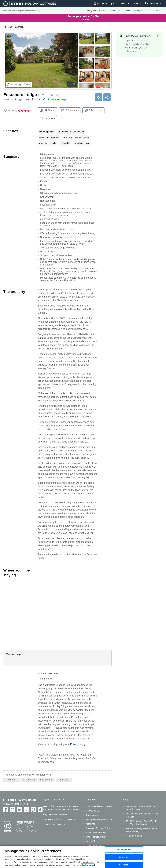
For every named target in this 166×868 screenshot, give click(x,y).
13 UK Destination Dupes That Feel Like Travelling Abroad (143, 823)
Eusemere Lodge (20, 95)
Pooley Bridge (78, 744)
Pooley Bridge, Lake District (34, 99)
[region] (83, 857)
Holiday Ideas (140, 11)
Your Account (153, 4)
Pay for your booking (96, 833)
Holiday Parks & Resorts (96, 11)
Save (99, 97)
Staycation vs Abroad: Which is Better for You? (141, 808)
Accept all (124, 865)
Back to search (16, 27)
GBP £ (137, 4)
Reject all (124, 857)
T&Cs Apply (83, 20)
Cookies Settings (124, 849)
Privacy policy (93, 811)
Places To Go (115, 11)
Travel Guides (155, 11)
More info (91, 824)
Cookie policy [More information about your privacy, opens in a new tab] (88, 865)
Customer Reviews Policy (98, 828)
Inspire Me (91, 841)
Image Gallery (19, 84)
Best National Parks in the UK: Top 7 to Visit (142, 815)
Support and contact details (99, 806)
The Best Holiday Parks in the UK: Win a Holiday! (142, 830)
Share (107, 97)
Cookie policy (92, 815)
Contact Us (125, 4)
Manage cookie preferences (99, 820)
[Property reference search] (38, 11)
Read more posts (134, 836)
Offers (127, 11)
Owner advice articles (96, 837)
